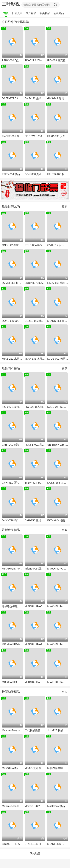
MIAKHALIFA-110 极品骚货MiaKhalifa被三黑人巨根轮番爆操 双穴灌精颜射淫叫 (35, 644)
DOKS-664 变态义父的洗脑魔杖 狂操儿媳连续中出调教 (58, 483)
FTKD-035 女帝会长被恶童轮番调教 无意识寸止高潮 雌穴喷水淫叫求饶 (58, 136)
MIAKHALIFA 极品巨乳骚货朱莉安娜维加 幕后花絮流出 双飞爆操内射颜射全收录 (58, 569)
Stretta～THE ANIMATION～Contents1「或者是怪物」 (12, 844)
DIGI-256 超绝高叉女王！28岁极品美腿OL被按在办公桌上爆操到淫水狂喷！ (35, 520)
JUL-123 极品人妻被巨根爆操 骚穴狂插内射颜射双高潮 (58, 730)
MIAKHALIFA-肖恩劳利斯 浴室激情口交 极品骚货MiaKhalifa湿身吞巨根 (58, 682)
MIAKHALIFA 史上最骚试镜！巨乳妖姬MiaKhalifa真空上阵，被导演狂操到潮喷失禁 (35, 682)
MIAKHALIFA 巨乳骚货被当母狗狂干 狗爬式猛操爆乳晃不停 (12, 682)
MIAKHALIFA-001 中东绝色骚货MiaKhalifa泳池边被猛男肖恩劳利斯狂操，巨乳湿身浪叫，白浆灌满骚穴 (35, 606)
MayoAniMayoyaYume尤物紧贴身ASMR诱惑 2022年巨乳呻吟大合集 (12, 730)
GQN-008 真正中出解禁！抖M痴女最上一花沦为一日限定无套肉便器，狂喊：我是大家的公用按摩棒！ (35, 174)
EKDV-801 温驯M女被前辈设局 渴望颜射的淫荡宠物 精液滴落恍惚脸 (58, 283)
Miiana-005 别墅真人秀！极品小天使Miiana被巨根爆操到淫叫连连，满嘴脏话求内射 (35, 569)
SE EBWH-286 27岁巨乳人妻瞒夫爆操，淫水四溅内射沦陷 (35, 136)
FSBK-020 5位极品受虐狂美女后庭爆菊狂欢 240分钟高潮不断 (12, 60)
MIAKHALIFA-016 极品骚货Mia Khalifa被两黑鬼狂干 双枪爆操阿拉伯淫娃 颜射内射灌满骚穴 (12, 644)
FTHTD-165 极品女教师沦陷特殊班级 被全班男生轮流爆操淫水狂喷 (58, 174)
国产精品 (31, 13)
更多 (65, 207)
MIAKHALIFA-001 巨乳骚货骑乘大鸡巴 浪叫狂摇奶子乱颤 (12, 569)
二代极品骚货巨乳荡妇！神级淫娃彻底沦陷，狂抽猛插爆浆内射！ (35, 730)
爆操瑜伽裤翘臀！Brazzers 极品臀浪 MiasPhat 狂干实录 (12, 606)
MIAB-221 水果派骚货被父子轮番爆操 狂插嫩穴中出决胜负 (12, 359)
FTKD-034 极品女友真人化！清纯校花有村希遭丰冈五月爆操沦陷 (12, 174)
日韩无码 (17, 13)
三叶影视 (11, 4)
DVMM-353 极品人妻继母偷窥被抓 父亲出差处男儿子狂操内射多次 (12, 283)
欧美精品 (45, 13)
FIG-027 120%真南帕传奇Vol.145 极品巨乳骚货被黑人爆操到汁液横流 (35, 60)
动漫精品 (59, 13)
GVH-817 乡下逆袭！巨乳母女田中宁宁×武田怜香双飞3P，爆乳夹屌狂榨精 (58, 245)
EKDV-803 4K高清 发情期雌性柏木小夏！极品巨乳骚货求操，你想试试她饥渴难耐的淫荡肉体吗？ (35, 483)
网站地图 (35, 854)
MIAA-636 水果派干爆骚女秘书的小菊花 (35, 359)
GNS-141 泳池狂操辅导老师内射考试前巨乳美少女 (58, 98)
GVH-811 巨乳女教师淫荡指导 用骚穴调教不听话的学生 (12, 483)
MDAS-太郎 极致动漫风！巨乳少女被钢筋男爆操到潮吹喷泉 (35, 768)
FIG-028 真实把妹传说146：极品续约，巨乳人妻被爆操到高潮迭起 (58, 60)
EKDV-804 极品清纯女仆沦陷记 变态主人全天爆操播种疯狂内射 (58, 520)
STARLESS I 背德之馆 (58, 844)
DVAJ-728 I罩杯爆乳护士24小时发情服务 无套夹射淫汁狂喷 (12, 520)
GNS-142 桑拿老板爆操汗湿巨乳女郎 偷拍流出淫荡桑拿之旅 (35, 98)
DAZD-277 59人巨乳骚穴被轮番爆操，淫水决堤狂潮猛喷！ (12, 98)
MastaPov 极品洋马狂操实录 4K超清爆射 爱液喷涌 (58, 806)
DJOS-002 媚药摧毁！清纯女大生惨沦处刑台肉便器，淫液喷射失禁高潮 (58, 359)
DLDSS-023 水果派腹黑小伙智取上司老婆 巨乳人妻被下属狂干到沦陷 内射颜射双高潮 (35, 321)
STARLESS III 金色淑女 (35, 844)
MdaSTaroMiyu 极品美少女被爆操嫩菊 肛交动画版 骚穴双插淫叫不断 (12, 768)
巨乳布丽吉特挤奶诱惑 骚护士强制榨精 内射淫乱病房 (58, 768)
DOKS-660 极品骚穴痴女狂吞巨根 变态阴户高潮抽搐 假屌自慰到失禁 (12, 321)
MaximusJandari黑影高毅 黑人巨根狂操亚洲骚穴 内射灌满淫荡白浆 (12, 806)
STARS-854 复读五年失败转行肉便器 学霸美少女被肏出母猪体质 (58, 321)
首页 (6, 13)
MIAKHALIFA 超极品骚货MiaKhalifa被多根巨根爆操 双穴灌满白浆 (58, 606)
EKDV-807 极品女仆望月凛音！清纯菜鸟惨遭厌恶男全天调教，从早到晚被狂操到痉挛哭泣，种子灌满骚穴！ (35, 283)
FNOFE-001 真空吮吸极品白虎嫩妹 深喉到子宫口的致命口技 (12, 136)
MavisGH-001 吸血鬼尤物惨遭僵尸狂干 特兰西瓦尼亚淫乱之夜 (35, 806)
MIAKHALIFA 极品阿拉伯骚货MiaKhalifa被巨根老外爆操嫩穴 (58, 644)
